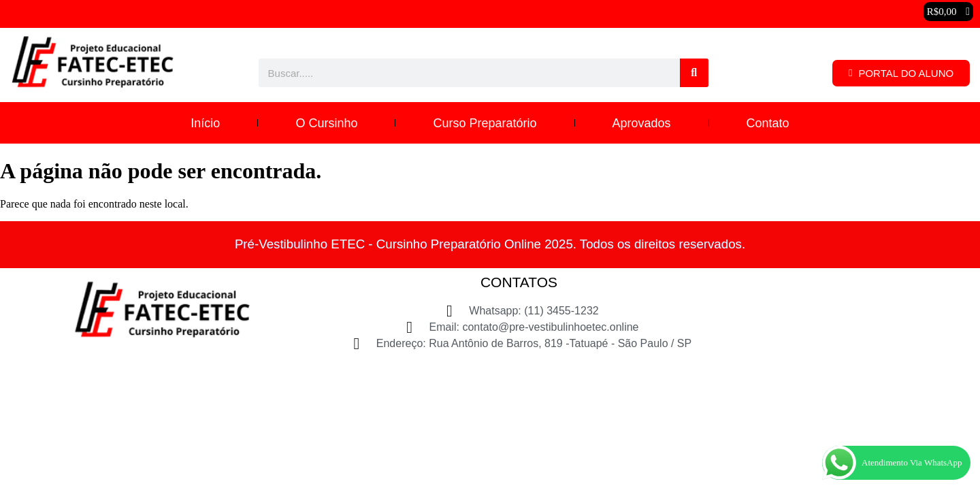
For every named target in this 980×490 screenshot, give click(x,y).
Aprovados (642, 123)
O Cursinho (326, 123)
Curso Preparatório (485, 123)
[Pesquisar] (694, 73)
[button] (948, 12)
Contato (768, 123)
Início (205, 123)
